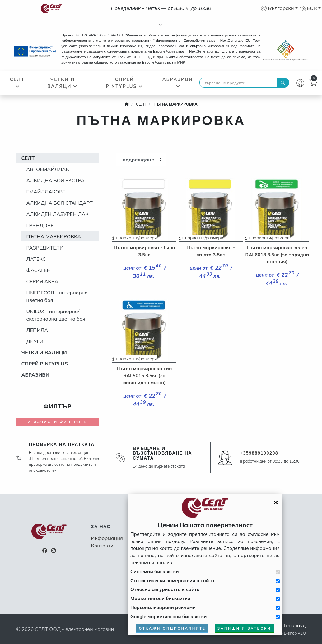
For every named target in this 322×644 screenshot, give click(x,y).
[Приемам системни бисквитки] (278, 572)
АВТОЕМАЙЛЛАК (48, 169)
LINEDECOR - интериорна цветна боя (57, 296)
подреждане (138, 160)
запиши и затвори (244, 628)
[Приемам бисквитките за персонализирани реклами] (278, 608)
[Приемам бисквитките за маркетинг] (278, 599)
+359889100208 (259, 453)
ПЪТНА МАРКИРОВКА (54, 236)
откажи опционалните (172, 628)
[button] (279, 8)
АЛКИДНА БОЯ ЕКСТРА (56, 180)
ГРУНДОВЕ (40, 225)
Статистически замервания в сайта (172, 581)
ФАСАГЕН (39, 270)
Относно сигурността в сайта (165, 589)
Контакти (102, 546)
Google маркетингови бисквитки (168, 616)
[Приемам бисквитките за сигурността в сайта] (278, 590)
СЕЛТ (17, 83)
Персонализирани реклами (163, 607)
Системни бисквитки (154, 572)
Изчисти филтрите (58, 422)
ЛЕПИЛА (37, 330)
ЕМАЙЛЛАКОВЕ (46, 192)
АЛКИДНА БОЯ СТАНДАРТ (60, 203)
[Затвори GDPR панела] (276, 503)
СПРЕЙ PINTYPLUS (124, 83)
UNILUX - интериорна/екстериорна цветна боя (56, 315)
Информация (107, 538)
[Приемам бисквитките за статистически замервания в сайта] (278, 581)
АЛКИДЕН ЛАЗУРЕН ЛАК (58, 214)
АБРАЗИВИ (178, 83)
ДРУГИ (35, 341)
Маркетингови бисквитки (160, 598)
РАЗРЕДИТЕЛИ (45, 248)
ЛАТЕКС (36, 259)
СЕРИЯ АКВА (42, 281)
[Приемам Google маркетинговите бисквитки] (278, 617)
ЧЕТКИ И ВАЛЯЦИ (63, 83)
